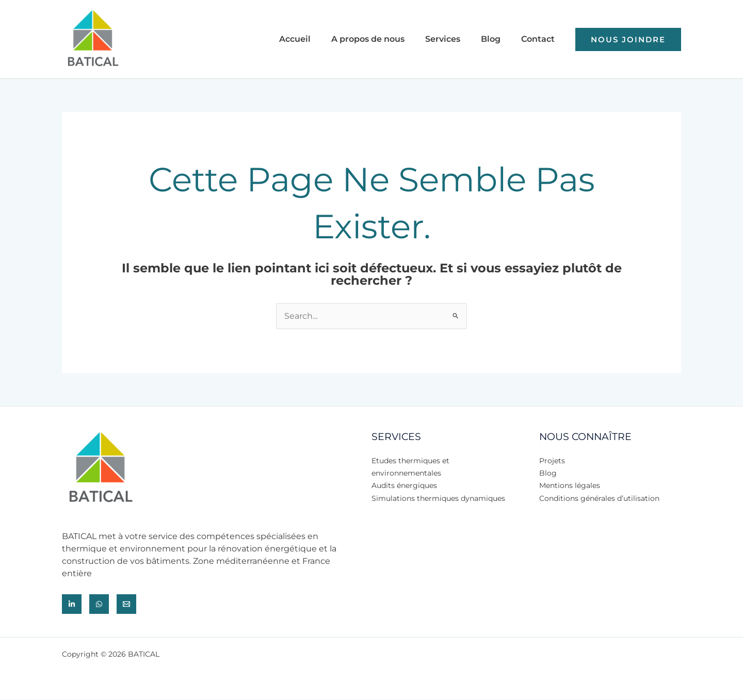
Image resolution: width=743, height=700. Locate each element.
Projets (552, 461)
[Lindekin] (72, 605)
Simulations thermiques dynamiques (438, 498)
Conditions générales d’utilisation (599, 498)
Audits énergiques (404, 485)
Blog (548, 473)
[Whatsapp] (99, 605)
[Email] (126, 605)
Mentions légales (570, 485)
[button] (628, 39)
